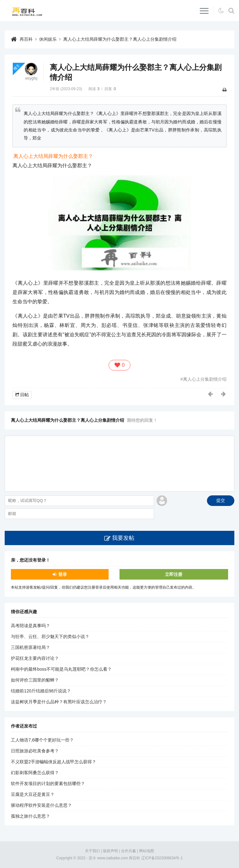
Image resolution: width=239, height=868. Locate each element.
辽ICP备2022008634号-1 (162, 858)
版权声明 (110, 851)
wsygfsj (31, 78)
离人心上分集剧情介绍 (205, 379)
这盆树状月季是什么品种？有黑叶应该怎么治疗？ (59, 702)
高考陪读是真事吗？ (30, 626)
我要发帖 (123, 538)
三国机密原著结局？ (30, 647)
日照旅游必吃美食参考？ (35, 751)
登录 (63, 574)
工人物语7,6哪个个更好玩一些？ (42, 740)
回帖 (25, 395)
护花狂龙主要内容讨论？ (35, 658)
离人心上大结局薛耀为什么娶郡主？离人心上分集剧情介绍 (120, 39)
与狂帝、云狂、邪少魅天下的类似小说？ (50, 636)
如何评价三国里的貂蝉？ (35, 680)
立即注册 (174, 574)
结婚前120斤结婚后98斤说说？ (41, 691)
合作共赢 (129, 851)
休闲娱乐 (48, 39)
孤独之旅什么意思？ (30, 816)
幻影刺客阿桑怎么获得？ (35, 773)
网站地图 (147, 851)
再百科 (26, 39)
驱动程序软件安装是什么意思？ (41, 805)
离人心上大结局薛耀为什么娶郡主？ (53, 156)
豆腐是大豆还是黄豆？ (33, 794)
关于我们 (92, 851)
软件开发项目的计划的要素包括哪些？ (48, 783)
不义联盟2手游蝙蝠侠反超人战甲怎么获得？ (54, 762)
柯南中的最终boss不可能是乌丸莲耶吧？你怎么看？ (61, 669)
